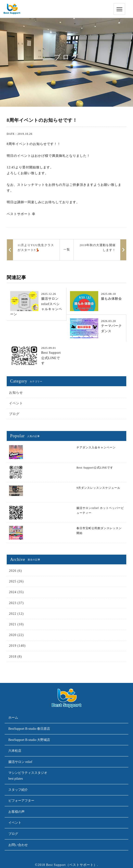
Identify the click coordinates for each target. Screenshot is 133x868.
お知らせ (16, 393)
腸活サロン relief (20, 762)
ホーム (13, 718)
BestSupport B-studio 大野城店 (29, 740)
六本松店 (15, 751)
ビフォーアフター (21, 801)
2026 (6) (16, 571)
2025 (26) (16, 581)
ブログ (14, 414)
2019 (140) (17, 646)
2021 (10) (16, 624)
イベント (16, 403)
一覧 (67, 249)
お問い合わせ (18, 845)
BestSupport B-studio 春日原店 (29, 729)
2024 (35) (16, 592)
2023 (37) (16, 603)
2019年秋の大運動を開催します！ (98, 248)
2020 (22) (16, 635)
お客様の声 (16, 812)
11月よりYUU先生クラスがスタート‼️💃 (36, 248)
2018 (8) (16, 657)
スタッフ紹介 (18, 790)
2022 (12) (16, 614)
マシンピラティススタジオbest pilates (28, 776)
